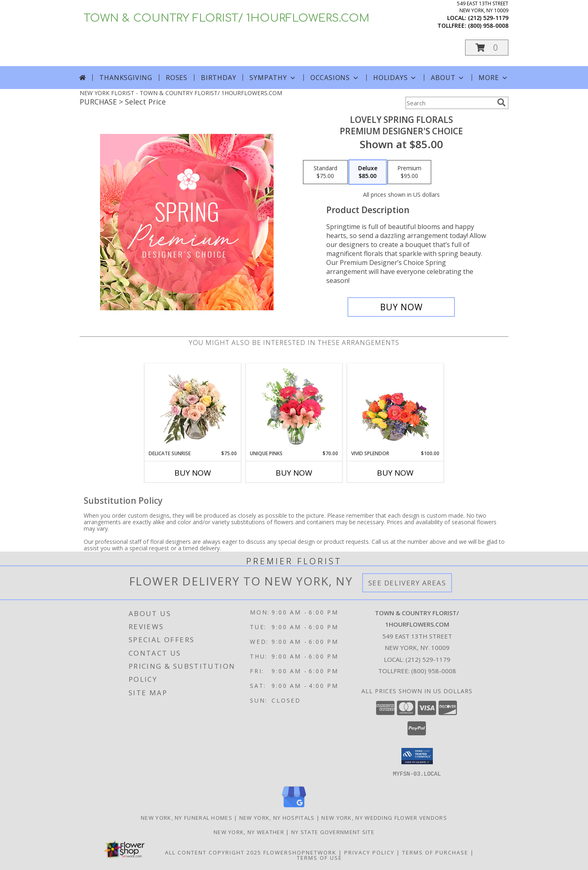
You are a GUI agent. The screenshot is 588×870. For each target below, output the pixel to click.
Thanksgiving (126, 78)
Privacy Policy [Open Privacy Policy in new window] (369, 852)
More (493, 78)
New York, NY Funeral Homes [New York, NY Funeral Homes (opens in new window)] (187, 817)
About (448, 78)
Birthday (218, 78)
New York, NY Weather (249, 832)
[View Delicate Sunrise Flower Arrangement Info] (193, 407)
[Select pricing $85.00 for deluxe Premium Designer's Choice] (368, 172)
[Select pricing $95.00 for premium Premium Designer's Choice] (409, 172)
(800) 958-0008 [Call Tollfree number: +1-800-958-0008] (434, 671)
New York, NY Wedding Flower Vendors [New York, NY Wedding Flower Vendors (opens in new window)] (384, 817)
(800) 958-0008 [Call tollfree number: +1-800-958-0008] (488, 26)
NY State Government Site (333, 832)
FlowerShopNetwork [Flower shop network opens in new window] (300, 852)
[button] (487, 48)
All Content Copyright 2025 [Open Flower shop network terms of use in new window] (213, 852)
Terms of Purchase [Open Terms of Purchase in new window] (435, 852)
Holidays (395, 78)
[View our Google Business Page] (294, 807)
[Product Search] (450, 103)
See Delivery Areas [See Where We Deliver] (407, 583)
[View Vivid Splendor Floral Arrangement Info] (395, 407)
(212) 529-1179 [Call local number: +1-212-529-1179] (488, 18)
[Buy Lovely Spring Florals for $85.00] (401, 307)
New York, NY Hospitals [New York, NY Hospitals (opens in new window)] (277, 817)
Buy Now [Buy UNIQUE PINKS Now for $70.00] (294, 473)
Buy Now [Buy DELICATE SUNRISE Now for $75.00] (193, 473)
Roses (177, 78)
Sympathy (273, 78)
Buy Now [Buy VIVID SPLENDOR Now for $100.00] (395, 473)
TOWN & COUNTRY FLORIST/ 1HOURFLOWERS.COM (227, 18)
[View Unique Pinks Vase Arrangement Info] (294, 407)
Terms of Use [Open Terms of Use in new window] (320, 857)
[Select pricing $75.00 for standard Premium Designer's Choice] (325, 172)
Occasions (335, 78)
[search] (501, 102)
